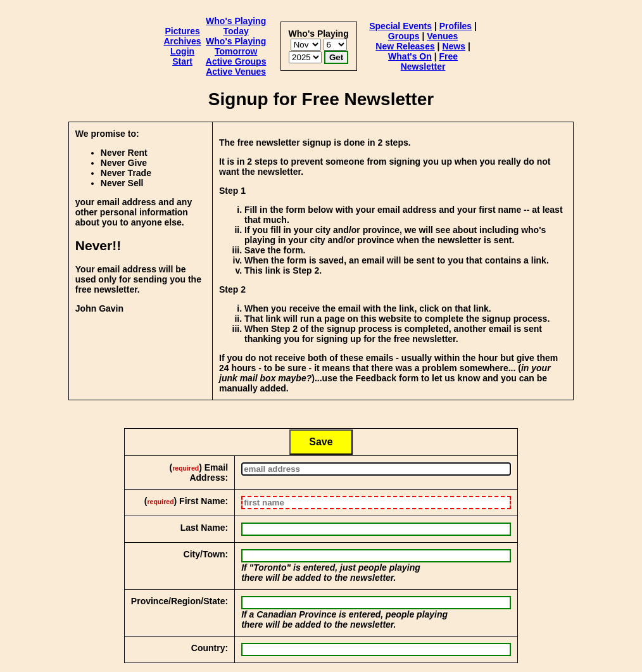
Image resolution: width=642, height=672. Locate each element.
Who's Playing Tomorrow (236, 46)
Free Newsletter (429, 61)
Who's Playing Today (236, 26)
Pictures (182, 31)
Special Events (400, 26)
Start (182, 61)
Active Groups (236, 61)
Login (182, 51)
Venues (442, 36)
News (454, 46)
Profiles (456, 26)
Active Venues (236, 72)
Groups (404, 36)
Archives (183, 41)
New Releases (405, 46)
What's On (410, 56)
